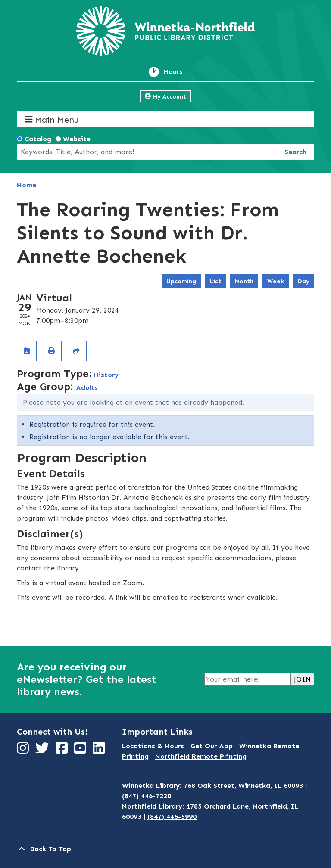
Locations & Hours (153, 746)
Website (77, 139)
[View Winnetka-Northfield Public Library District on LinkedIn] (100, 751)
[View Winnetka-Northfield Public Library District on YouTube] (81, 751)
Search (295, 152)
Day (304, 281)
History (106, 375)
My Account (165, 97)
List (215, 281)
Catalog (38, 139)
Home (27, 185)
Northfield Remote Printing (201, 756)
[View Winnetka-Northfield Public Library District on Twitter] (43, 751)
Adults (87, 388)
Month (244, 281)
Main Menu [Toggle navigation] (52, 119)
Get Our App (212, 746)
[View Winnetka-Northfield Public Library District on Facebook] (63, 751)
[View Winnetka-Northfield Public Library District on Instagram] (24, 751)
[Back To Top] (165, 849)
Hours (178, 72)
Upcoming (181, 281)
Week (276, 281)
